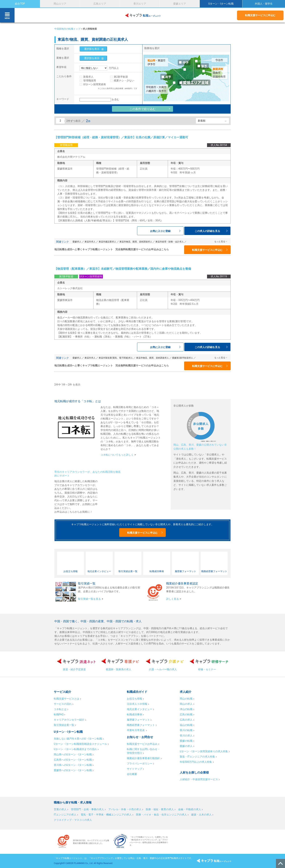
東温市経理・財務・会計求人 (170, 242)
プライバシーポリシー (140, 763)
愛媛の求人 (186, 746)
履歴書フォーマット (138, 720)
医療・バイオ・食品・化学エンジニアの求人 (161, 815)
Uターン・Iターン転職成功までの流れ (75, 749)
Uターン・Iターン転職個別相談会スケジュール (80, 744)
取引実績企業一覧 (64, 725)
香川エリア (140, 4)
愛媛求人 (77, 242)
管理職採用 (90, 81)
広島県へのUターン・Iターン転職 (73, 760)
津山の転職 (186, 709)
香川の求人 (186, 736)
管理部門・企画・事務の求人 (87, 809)
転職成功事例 (135, 714)
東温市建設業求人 (107, 242)
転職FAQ (59, 714)
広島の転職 (186, 714)
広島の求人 (186, 720)
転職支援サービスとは (67, 699)
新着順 (202, 121)
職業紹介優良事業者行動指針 (143, 758)
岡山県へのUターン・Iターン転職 (73, 754)
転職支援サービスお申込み (142, 744)
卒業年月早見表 (136, 730)
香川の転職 (186, 730)
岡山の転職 (186, 699)
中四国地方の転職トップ (67, 29)
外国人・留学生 (264, 4)
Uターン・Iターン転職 (221, 4)
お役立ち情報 (135, 699)
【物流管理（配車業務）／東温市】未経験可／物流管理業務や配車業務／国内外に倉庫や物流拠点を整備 (123, 269)
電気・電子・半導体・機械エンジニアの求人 (106, 815)
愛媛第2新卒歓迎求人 (183, 358)
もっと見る (220, 242)
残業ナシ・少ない (124, 81)
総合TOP (20, 4)
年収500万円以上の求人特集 (196, 762)
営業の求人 (60, 809)
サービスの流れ (63, 704)
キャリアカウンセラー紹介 (69, 720)
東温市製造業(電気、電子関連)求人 (116, 358)
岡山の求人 (186, 704)
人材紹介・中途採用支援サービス (199, 779)
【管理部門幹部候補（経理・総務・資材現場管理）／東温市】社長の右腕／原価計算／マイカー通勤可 (121, 137)
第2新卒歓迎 (121, 77)
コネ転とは (60, 709)
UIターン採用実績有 (95, 84)
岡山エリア (60, 4)
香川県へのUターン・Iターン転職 (73, 765)
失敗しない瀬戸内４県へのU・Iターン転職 (78, 739)
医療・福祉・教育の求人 (160, 809)
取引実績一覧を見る (89, 599)
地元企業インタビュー (140, 709)
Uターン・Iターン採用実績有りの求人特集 (204, 751)
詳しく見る (172, 599)
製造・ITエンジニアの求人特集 (197, 757)
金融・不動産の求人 (190, 809)
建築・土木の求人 (201, 815)
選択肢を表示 (92, 49)
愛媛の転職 (186, 741)
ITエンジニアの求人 (65, 815)
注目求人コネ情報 (137, 704)
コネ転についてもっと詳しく (117, 455)
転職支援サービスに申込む (260, 15)
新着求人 (88, 77)
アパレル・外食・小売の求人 (125, 809)
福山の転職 (186, 725)
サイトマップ (135, 769)
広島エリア (100, 4)
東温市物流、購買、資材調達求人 (136, 242)
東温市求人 (90, 242)
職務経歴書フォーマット (141, 725)
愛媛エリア (180, 4)
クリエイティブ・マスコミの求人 (73, 820)
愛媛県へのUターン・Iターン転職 (73, 770)
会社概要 (132, 774)
